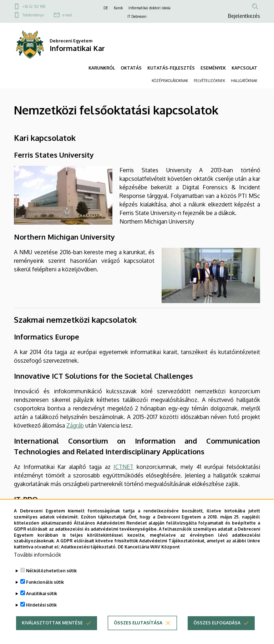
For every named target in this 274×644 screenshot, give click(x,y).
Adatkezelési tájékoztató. (89, 548)
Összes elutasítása (138, 623)
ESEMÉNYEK (213, 68)
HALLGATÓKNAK (244, 81)
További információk (37, 555)
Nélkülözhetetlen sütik (51, 571)
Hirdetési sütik (41, 606)
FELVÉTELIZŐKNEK (209, 81)
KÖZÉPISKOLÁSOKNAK (170, 81)
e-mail (67, 15)
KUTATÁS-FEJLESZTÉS (171, 68)
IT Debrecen (137, 16)
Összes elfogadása (217, 623)
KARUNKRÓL (102, 68)
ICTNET (123, 467)
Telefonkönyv (33, 15)
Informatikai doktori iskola (149, 8)
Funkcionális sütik (45, 583)
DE (106, 8)
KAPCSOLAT (244, 68)
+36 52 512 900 (34, 6)
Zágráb (75, 425)
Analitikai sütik (42, 594)
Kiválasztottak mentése (52, 623)
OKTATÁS (131, 68)
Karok (118, 8)
